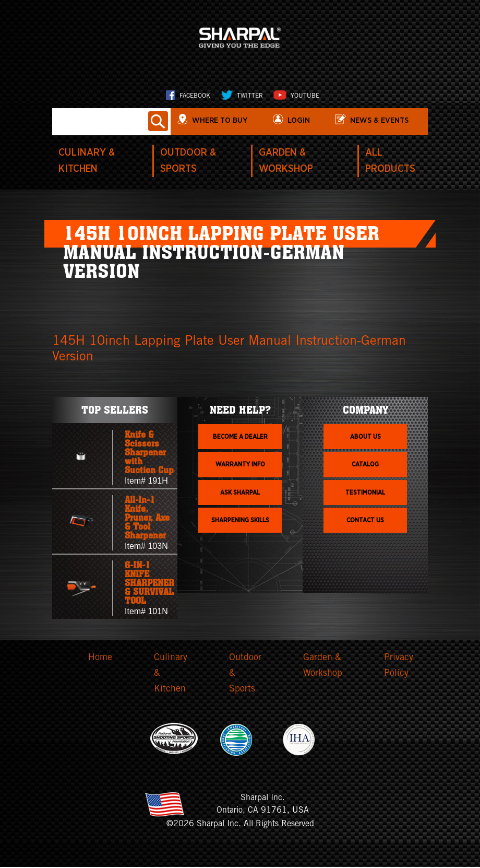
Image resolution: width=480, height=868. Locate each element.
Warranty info (240, 465)
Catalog (365, 465)
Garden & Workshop (323, 667)
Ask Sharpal (240, 493)
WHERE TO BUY (223, 121)
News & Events (382, 121)
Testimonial (365, 493)
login (301, 121)
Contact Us (365, 521)
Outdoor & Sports (245, 675)
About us (365, 437)
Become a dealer (240, 437)
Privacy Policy (399, 667)
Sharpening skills (240, 521)
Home (100, 659)
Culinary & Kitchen (171, 675)
